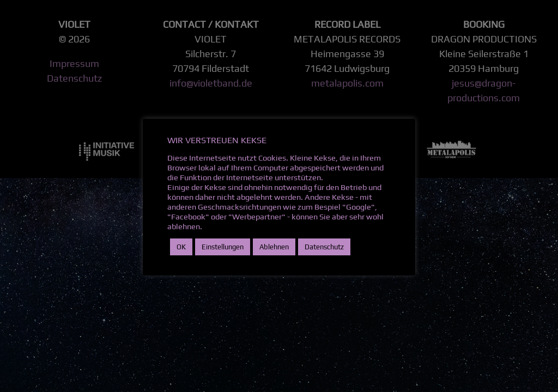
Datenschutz (324, 247)
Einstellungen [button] (223, 247)
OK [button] (181, 247)
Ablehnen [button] (274, 247)
